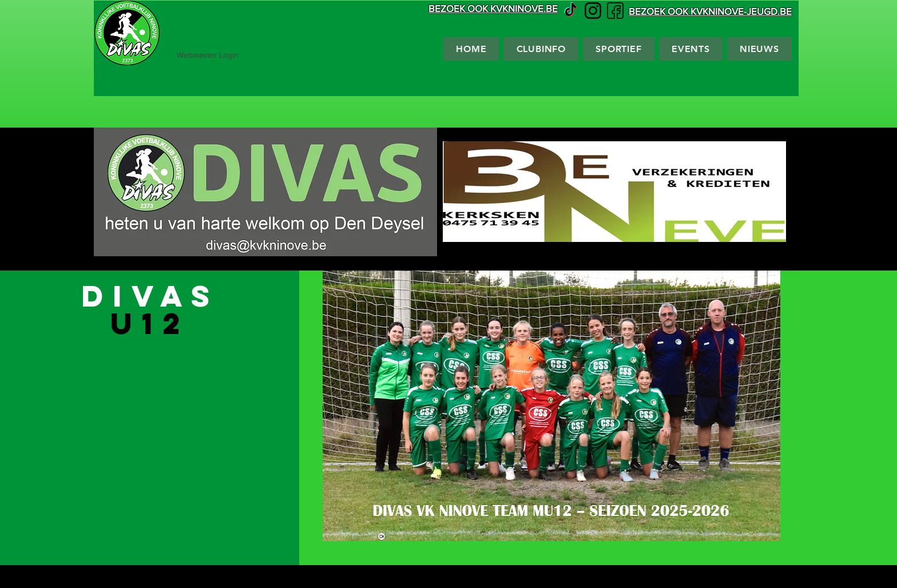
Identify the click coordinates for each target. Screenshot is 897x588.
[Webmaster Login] (208, 55)
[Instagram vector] (593, 11)
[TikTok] (571, 11)
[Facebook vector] (615, 11)
